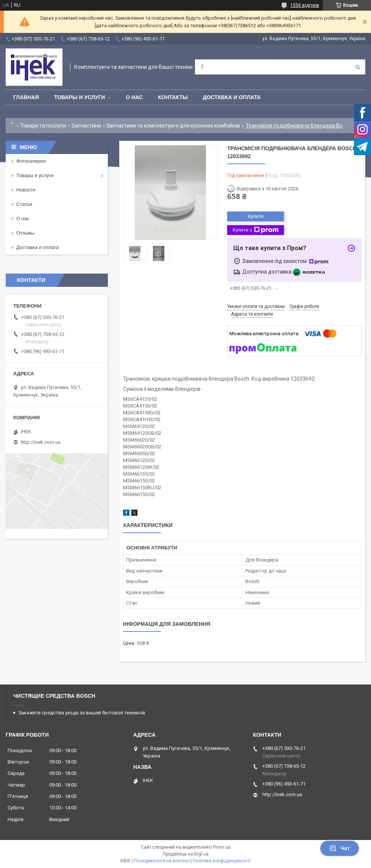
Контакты (173, 97)
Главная (26, 97)
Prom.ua (222, 847)
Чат (340, 848)
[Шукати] (358, 67)
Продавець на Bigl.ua (186, 854)
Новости (26, 190)
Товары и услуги (80, 97)
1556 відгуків (305, 5)
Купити (256, 216)
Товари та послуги (43, 126)
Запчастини (86, 126)
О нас (134, 97)
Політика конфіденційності (222, 861)
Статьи (24, 204)
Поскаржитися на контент (161, 861)
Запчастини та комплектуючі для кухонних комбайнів (173, 126)
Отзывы (25, 233)
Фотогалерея (31, 161)
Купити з (255, 230)
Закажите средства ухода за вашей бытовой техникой (82, 713)
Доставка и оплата (232, 97)
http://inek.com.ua (41, 442)
